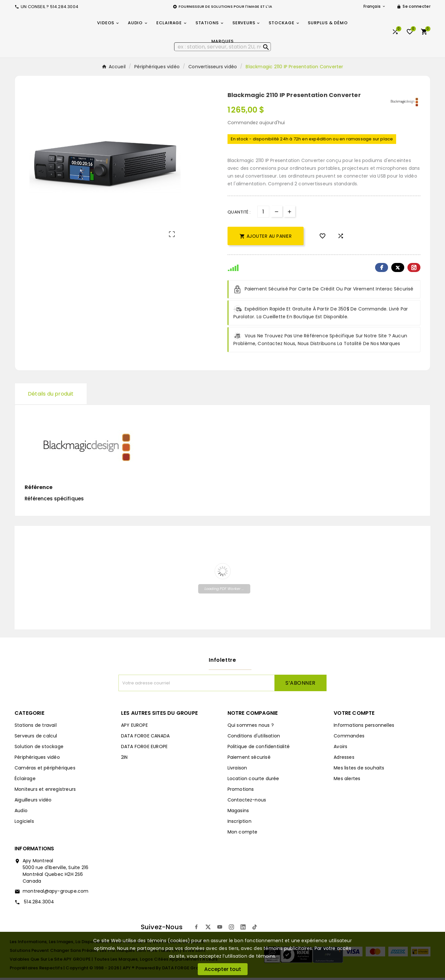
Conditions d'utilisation (254, 738)
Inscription (239, 823)
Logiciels (24, 823)
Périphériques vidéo (37, 759)
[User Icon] (414, 6)
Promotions (241, 791)
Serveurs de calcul (36, 738)
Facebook (382, 270)
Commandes (349, 738)
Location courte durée (253, 781)
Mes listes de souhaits (359, 770)
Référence (39, 490)
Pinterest (414, 270)
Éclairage (25, 781)
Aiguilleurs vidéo (33, 802)
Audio (21, 813)
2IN (124, 759)
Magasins (238, 813)
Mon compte (243, 834)
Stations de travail (36, 727)
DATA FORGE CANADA (145, 738)
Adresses (344, 759)
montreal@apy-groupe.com (56, 893)
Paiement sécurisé (249, 759)
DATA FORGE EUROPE (144, 749)
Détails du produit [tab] (51, 396)
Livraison (237, 770)
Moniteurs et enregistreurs (45, 791)
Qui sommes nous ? (251, 727)
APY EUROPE (134, 727)
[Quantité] (263, 214)
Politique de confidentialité (259, 749)
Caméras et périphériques (45, 770)
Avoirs (340, 749)
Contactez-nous (247, 802)
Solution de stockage (39, 749)
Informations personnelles (364, 727)
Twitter (398, 270)
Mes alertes (347, 781)
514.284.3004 (39, 904)
